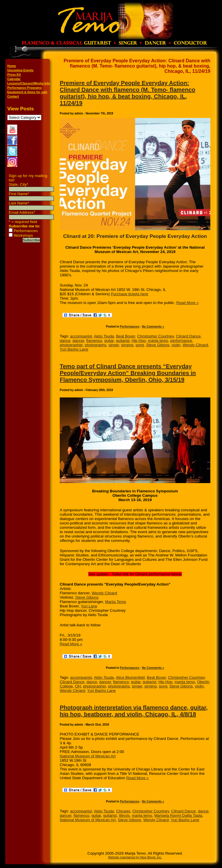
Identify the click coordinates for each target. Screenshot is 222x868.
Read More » (187, 303)
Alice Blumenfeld (130, 677)
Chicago (123, 811)
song (140, 345)
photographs (96, 345)
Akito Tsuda (104, 336)
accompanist (81, 336)
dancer (78, 341)
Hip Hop (139, 341)
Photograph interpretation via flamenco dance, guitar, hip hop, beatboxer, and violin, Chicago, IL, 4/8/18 (134, 711)
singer (114, 345)
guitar (109, 341)
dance (65, 341)
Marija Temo (116, 602)
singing (127, 345)
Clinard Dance (188, 336)
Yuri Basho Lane (74, 349)
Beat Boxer (125, 336)
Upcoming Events (20, 70)
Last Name (19, 203)
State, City (18, 184)
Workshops (23, 235)
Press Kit (14, 75)
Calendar (14, 79)
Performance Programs (24, 88)
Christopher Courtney (156, 336)
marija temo (158, 341)
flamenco (94, 341)
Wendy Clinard (195, 345)
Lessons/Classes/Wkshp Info (29, 83)
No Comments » (153, 327)
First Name (19, 194)
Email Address (22, 212)
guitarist (123, 341)
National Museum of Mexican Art (88, 756)
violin (176, 345)
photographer (71, 345)
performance (181, 341)
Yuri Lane (89, 606)
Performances (26, 231)
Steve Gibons (158, 345)
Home (12, 66)
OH (78, 686)
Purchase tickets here (130, 294)
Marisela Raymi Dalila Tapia (178, 815)
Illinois (124, 815)
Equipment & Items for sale (27, 92)
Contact (13, 96)
